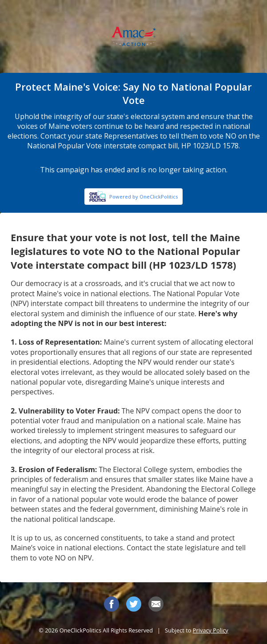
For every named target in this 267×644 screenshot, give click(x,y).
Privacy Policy (211, 630)
